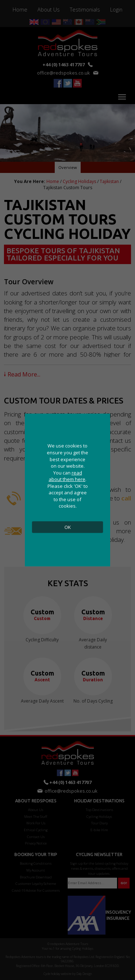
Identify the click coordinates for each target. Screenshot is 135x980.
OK (68, 527)
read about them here (67, 476)
